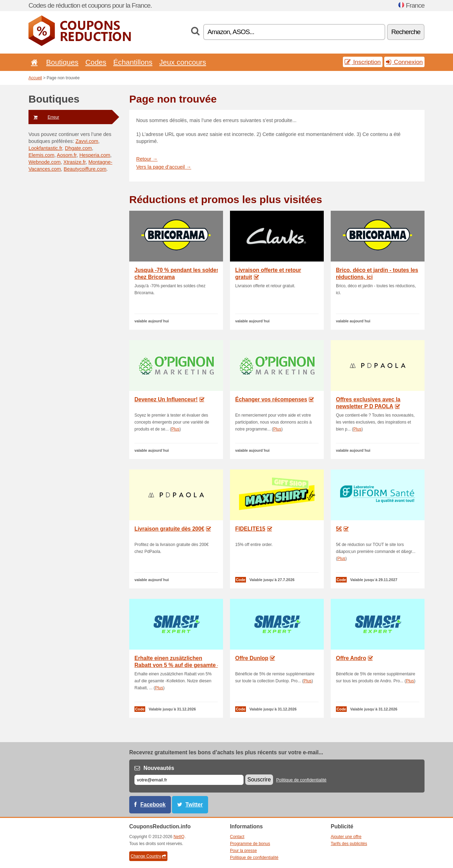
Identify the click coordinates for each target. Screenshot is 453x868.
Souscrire (259, 779)
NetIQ (179, 837)
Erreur (44, 117)
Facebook (153, 805)
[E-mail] (189, 780)
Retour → (147, 159)
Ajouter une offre (346, 837)
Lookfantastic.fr (45, 148)
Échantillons (133, 62)
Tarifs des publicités (349, 844)
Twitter (194, 805)
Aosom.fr (67, 155)
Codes (96, 62)
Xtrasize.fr (75, 162)
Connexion (404, 62)
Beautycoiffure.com (85, 169)
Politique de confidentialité (301, 780)
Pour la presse (243, 851)
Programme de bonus (250, 844)
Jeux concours (183, 62)
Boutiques (62, 62)
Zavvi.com (87, 141)
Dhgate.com (79, 148)
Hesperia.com (95, 155)
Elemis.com (41, 155)
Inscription (363, 62)
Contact (237, 837)
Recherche (406, 32)
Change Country (148, 856)
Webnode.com (45, 162)
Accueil (35, 78)
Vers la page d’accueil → (164, 167)
